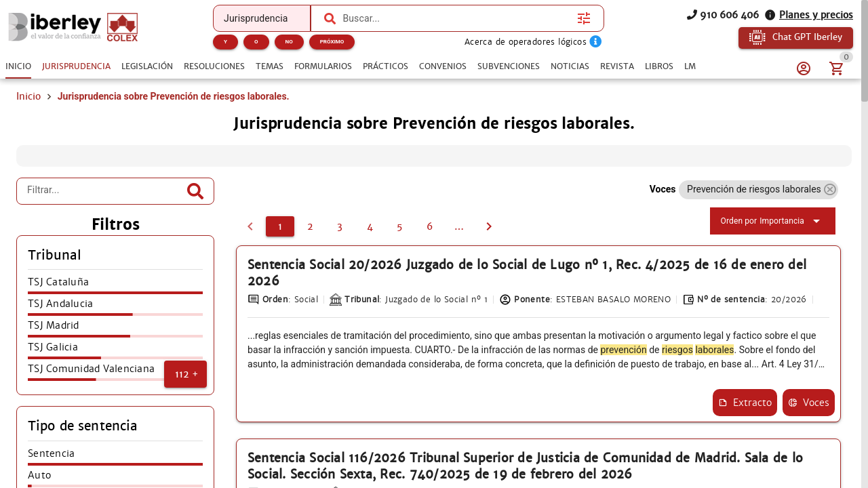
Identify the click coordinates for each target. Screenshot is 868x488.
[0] (250, 244)
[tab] (18, 66)
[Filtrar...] (105, 209)
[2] (310, 244)
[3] (340, 244)
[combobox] (456, 18)
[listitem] (115, 304)
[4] (370, 244)
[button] (185, 392)
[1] (280, 244)
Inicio (28, 114)
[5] (399, 244)
